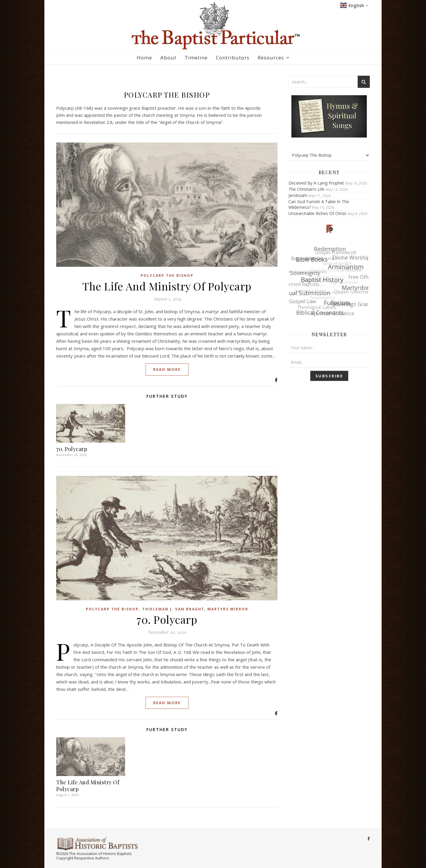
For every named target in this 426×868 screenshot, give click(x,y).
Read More (167, 369)
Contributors (233, 58)
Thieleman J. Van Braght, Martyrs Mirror (195, 609)
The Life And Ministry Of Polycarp (167, 286)
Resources (271, 58)
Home (144, 58)
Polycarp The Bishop (167, 275)
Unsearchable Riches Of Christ (317, 213)
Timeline (196, 58)
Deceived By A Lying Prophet (316, 183)
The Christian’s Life (306, 189)
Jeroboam (298, 195)
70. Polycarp (72, 449)
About (168, 58)
